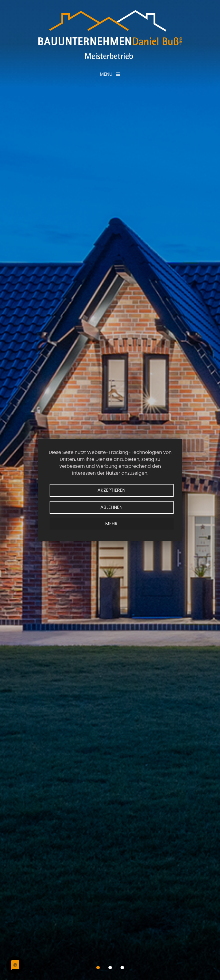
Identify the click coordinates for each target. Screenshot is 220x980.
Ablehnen (111, 507)
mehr (111, 524)
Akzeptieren (111, 490)
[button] (98, 968)
